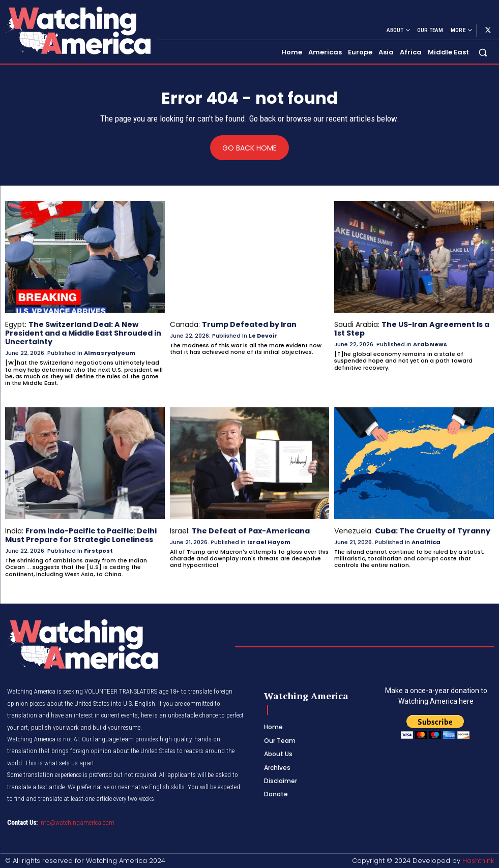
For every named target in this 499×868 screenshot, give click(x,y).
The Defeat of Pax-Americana (251, 530)
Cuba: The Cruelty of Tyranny (433, 530)
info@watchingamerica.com (77, 821)
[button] (483, 52)
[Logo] (77, 30)
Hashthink (478, 860)
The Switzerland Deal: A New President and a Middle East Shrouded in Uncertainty (83, 333)
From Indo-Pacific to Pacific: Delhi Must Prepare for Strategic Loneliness (81, 535)
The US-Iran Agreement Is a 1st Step (412, 329)
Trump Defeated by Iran (249, 324)
